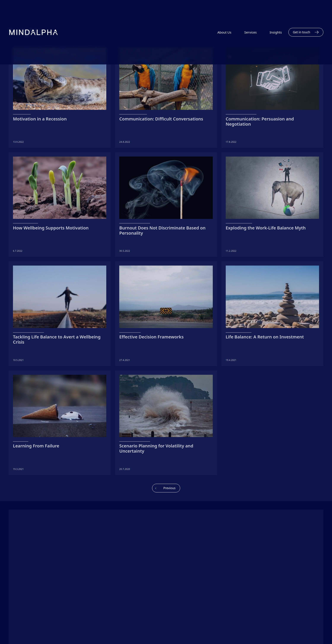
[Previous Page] (166, 488)
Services (250, 32)
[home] (29, 32)
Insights (276, 32)
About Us (224, 32)
